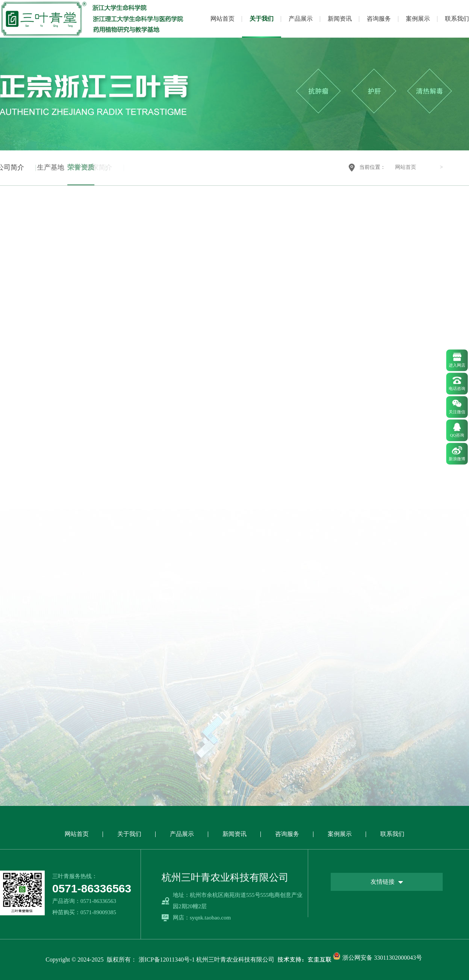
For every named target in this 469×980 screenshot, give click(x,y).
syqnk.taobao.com (210, 918)
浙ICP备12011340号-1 (167, 960)
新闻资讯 (340, 19)
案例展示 (418, 19)
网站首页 (222, 19)
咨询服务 (379, 19)
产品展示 (301, 19)
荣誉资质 (60, 167)
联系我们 (457, 19)
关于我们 (262, 19)
